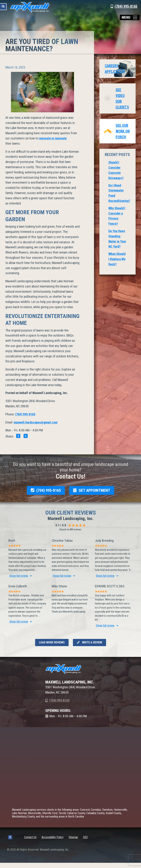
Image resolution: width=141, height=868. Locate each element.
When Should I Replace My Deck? (117, 259)
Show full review (19, 576)
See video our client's (122, 98)
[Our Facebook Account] (10, 838)
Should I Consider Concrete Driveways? (116, 170)
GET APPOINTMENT (92, 490)
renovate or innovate (53, 138)
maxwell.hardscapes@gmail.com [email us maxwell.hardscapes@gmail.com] (36, 422)
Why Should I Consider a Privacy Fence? (117, 216)
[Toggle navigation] (130, 17)
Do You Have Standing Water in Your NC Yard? (117, 239)
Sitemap (73, 837)
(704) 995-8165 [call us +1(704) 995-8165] (126, 6)
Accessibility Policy (53, 837)
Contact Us (30, 837)
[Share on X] (26, 437)
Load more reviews (52, 642)
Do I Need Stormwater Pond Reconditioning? (119, 193)
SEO (85, 837)
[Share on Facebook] (18, 437)
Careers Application (115, 69)
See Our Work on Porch (123, 131)
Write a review (89, 642)
